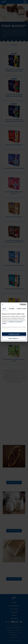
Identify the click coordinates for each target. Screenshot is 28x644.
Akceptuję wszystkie (14, 334)
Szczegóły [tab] (12, 309)
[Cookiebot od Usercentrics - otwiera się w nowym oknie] (20, 305)
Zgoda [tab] (4, 309)
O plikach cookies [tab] (21, 309)
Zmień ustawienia (14, 338)
